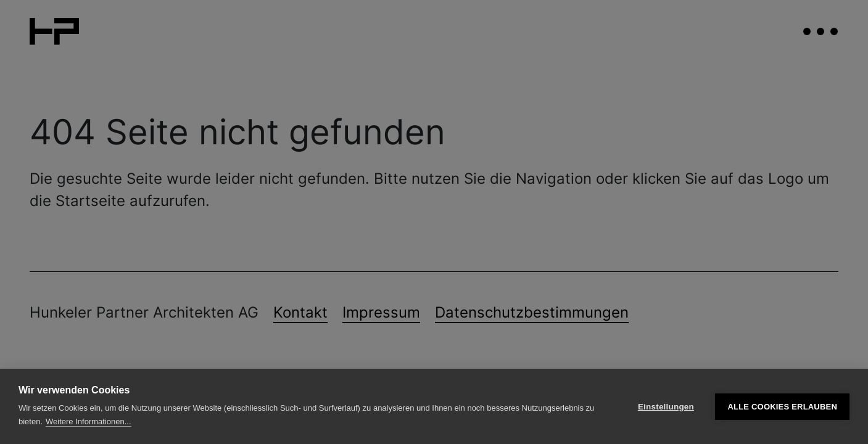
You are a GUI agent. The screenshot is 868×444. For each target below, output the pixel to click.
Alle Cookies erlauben (782, 407)
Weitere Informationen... (89, 421)
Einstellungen (666, 407)
